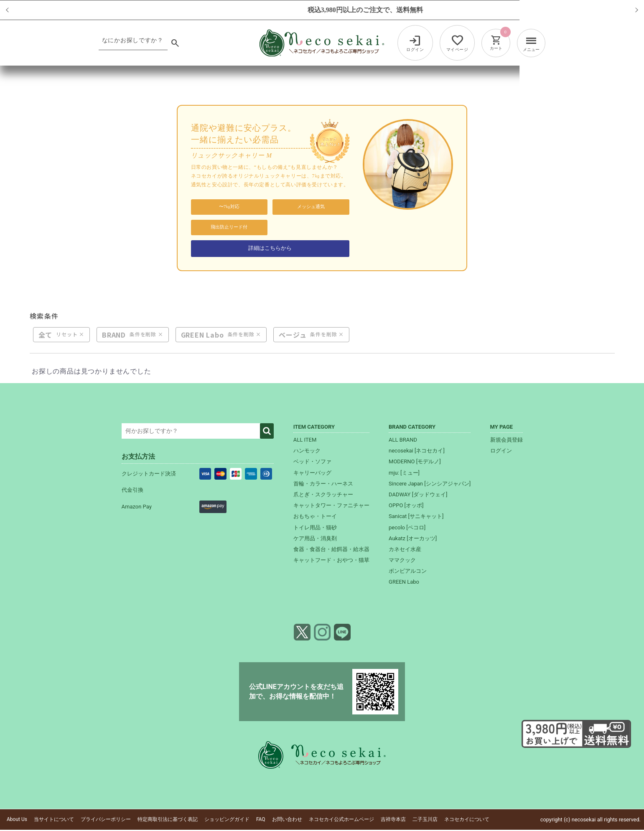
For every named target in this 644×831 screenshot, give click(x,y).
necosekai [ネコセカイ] (417, 452)
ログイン (501, 452)
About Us (17, 821)
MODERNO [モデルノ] (415, 463)
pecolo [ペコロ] (407, 528)
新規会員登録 (507, 441)
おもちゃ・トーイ (315, 517)
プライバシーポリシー (106, 821)
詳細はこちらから (270, 248)
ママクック (402, 561)
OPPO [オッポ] (406, 507)
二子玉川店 (425, 821)
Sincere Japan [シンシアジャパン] (430, 484)
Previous (16, 10)
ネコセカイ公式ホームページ (341, 821)
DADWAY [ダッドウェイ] (418, 496)
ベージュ (293, 335)
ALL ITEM (305, 441)
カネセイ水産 (405, 550)
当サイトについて (54, 821)
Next (628, 10)
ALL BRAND (403, 441)
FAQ (261, 821)
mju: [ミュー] (404, 474)
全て (46, 335)
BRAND (114, 335)
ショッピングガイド (227, 821)
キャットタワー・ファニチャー (331, 507)
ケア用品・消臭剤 (315, 539)
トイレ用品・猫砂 (315, 528)
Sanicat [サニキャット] (416, 517)
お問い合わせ (287, 821)
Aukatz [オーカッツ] (413, 539)
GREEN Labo (202, 335)
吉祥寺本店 (393, 821)
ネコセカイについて (467, 821)
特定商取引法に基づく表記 (168, 821)
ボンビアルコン (408, 572)
